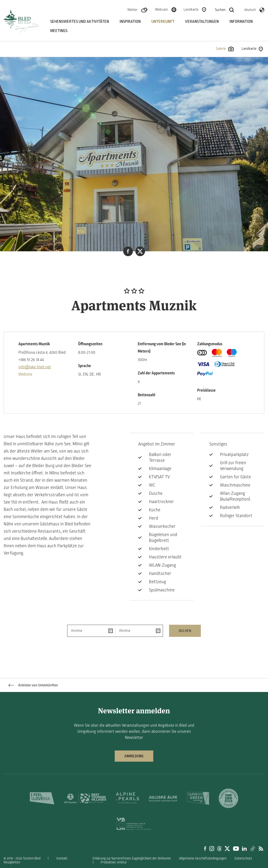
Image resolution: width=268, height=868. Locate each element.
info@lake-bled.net (35, 367)
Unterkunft (163, 22)
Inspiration (130, 22)
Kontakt (62, 858)
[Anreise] (91, 631)
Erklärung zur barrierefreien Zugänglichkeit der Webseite (132, 858)
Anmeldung (134, 756)
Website (25, 374)
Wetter (132, 10)
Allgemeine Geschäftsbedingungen (203, 858)
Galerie (225, 49)
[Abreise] (139, 631)
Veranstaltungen (202, 22)
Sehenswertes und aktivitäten (80, 22)
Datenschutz (243, 858)
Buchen (185, 631)
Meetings (59, 31)
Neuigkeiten (12, 862)
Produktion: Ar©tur (114, 862)
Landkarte (191, 9)
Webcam (161, 9)
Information (241, 22)
